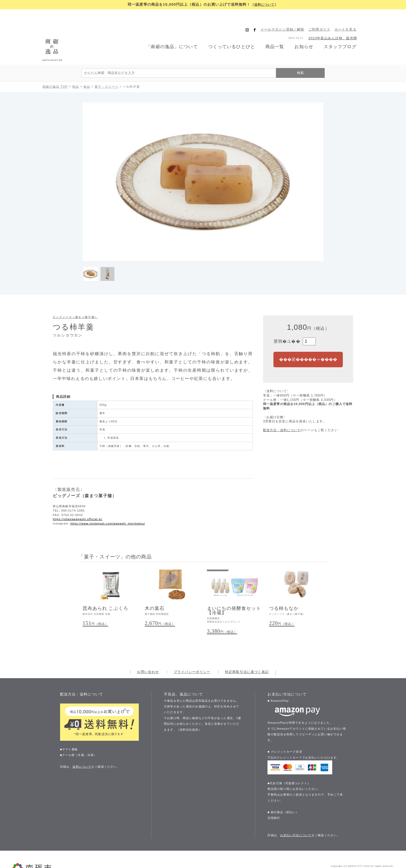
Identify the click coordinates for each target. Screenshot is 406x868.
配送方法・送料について (282, 407)
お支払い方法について (296, 813)
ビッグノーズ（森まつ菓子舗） (75, 294)
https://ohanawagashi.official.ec (78, 496)
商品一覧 (278, 35)
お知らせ (309, 36)
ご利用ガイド (327, 18)
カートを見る (353, 18)
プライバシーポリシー (192, 650)
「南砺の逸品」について (171, 36)
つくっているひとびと (233, 36)
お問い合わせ (148, 650)
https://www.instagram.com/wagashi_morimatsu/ (108, 501)
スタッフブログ (346, 36)
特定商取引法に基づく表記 (247, 650)
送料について (264, 4)
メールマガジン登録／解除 (289, 18)
